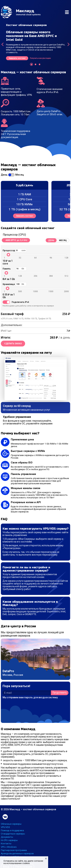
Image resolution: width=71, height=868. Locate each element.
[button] (31, 64)
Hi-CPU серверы (9, 840)
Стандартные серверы (13, 834)
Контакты (6, 843)
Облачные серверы (11, 824)
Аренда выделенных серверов (17, 853)
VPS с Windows (9, 847)
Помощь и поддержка (12, 830)
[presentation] (2, 44)
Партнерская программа (14, 850)
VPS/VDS (5, 827)
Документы (7, 837)
